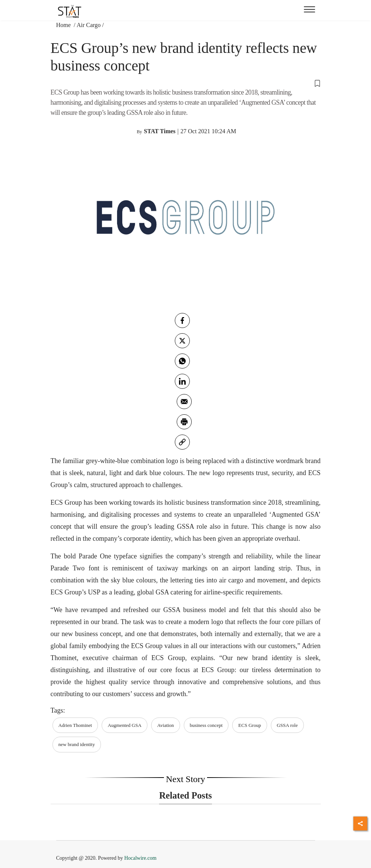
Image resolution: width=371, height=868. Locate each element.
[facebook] (182, 320)
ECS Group (249, 725)
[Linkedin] (182, 381)
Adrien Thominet (75, 725)
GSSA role (287, 725)
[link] (182, 442)
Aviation (166, 725)
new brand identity (77, 744)
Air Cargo (89, 25)
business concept (206, 725)
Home (64, 25)
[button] (186, 83)
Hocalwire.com (140, 858)
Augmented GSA (125, 725)
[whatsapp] (182, 361)
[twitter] (182, 341)
